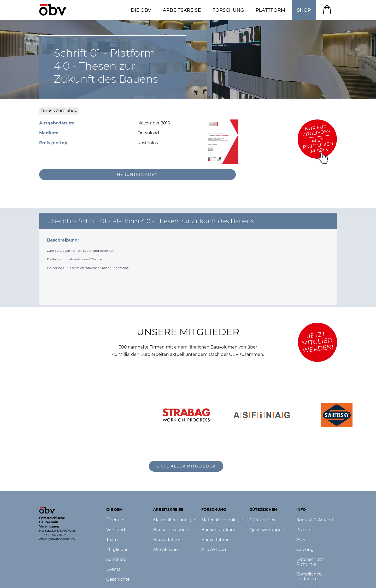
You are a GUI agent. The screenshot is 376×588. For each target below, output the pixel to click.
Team (112, 540)
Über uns (116, 520)
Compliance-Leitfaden (310, 577)
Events (113, 569)
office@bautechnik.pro (57, 539)
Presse (303, 530)
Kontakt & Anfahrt (315, 520)
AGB (301, 540)
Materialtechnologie (174, 520)
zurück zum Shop (59, 110)
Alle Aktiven (165, 550)
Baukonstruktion (171, 530)
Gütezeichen (263, 520)
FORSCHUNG (228, 10)
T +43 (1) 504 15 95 (53, 535)
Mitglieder (117, 550)
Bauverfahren (167, 540)
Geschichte (118, 579)
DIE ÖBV (141, 10)
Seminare (116, 560)
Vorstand (116, 530)
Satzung (305, 550)
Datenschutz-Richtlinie (310, 562)
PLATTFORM (271, 10)
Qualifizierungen (267, 530)
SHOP (304, 10)
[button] (141, 10)
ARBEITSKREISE (182, 10)
